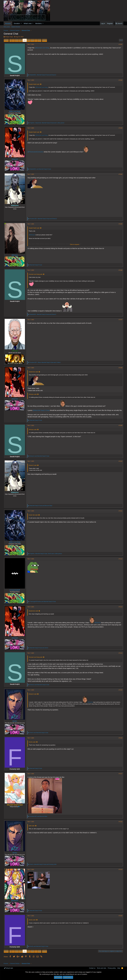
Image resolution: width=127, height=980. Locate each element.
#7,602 (120, 80)
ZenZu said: (32, 744)
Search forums (16, 27)
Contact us (92, 968)
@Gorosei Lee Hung (42, 48)
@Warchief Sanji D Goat (41, 410)
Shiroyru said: (33, 394)
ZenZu (15, 723)
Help (119, 968)
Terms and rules (102, 968)
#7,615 (120, 692)
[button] (21, 23)
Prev (7, 40)
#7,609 (120, 428)
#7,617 (120, 776)
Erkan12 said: (33, 467)
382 (29, 40)
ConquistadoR (15, 592)
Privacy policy (112, 968)
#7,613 (120, 609)
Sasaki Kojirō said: (34, 84)
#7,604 (120, 174)
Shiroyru (15, 255)
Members (38, 23)
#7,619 (120, 872)
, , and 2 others (45, 362)
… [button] (13, 40)
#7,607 (120, 320)
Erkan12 (15, 159)
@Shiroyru (32, 235)
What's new (28, 23)
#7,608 (120, 368)
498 (39, 40)
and (41, 169)
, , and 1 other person (47, 123)
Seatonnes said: (34, 372)
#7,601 (120, 44)
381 (25, 40)
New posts (7, 27)
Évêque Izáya (9, 37)
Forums (8, 23)
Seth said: (32, 828)
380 (21, 40)
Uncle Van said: (33, 517)
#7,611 (120, 513)
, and (43, 75)
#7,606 (120, 270)
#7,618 (120, 824)
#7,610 (120, 463)
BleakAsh (15, 903)
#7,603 (120, 128)
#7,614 (120, 655)
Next (44, 40)
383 (32, 40)
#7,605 (120, 224)
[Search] (119, 23)
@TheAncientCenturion (36, 152)
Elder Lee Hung (15, 111)
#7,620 (120, 918)
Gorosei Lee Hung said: (36, 274)
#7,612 (120, 561)
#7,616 (120, 740)
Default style (9, 968)
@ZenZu (98, 625)
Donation (17, 23)
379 (17, 40)
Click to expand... (75, 244)
